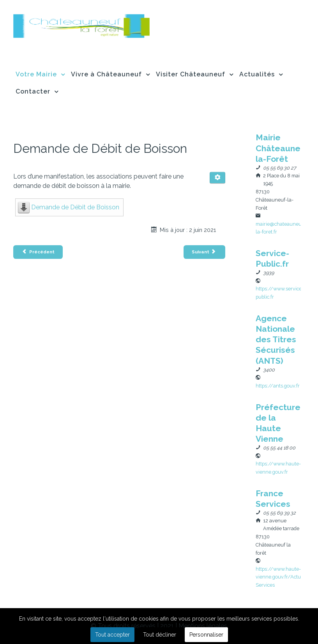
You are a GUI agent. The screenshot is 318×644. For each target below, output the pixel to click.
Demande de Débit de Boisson (75, 207)
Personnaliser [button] (206, 635)
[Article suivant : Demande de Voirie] (204, 252)
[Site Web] (278, 385)
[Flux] (81, 25)
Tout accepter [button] (112, 635)
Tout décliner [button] (160, 635)
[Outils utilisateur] (217, 178)
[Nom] (284, 148)
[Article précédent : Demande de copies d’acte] (38, 252)
